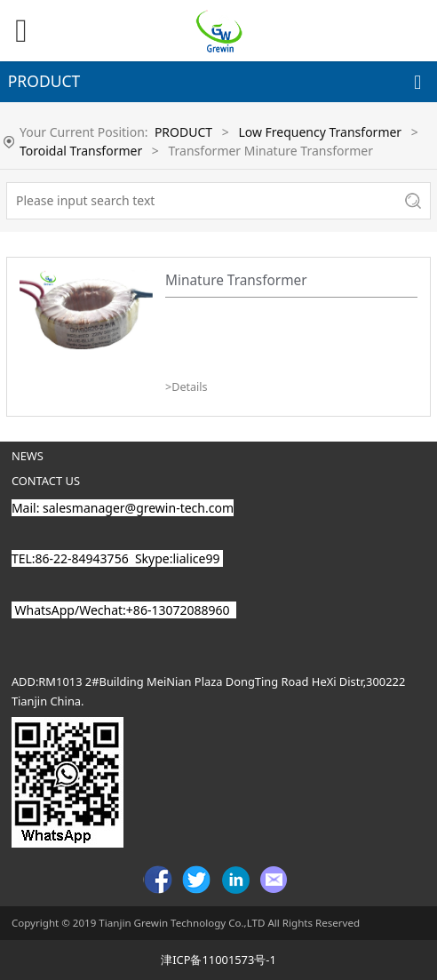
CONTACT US (46, 481)
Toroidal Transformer (81, 151)
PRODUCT (183, 132)
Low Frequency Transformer (320, 132)
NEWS (28, 456)
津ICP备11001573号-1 (218, 960)
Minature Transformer (236, 280)
